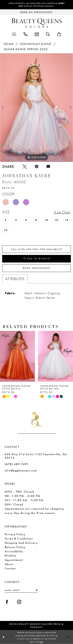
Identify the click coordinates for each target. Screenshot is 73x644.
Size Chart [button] (62, 212)
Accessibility (14, 551)
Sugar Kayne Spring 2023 (26, 49)
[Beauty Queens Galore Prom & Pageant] (37, 23)
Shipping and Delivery (21, 543)
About (9, 564)
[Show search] (48, 34)
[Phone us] (26, 34)
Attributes (15, 279)
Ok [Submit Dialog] (69, 637)
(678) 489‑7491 (17, 464)
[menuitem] (14, 34)
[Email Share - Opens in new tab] (48, 167)
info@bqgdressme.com (21, 470)
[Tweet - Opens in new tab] (25, 167)
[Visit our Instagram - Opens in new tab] (19, 602)
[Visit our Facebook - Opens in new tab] (7, 602)
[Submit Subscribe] (36, 590)
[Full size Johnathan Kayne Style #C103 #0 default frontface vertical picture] (36, 108)
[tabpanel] (36, 108)
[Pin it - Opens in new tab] (37, 167)
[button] (14, 34)
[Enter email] (21, 590)
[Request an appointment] (36, 12)
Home (9, 44)
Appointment (14, 560)
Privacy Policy (15, 534)
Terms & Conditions (19, 539)
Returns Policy (15, 547)
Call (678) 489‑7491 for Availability (37, 249)
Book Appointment (37, 268)
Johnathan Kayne (36, 44)
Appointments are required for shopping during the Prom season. (36, 5)
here (41, 642)
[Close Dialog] (4, 637)
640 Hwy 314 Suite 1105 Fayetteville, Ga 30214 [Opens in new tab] (36, 456)
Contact (10, 568)
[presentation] (18, 356)
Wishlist (10, 556)
